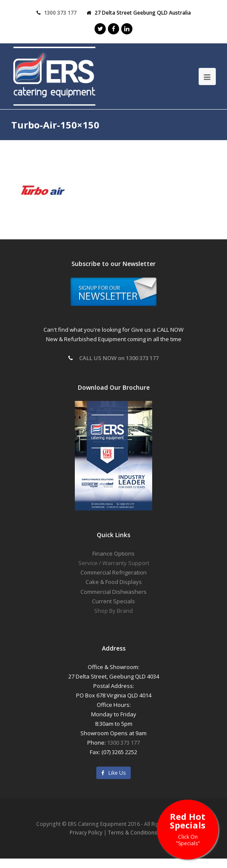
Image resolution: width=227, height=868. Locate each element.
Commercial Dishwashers (113, 592)
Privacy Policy (86, 833)
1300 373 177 (123, 743)
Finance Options (113, 553)
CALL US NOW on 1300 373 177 (119, 358)
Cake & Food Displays (114, 582)
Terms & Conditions (133, 833)
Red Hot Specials (188, 829)
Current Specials (113, 601)
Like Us (114, 773)
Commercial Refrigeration (113, 572)
